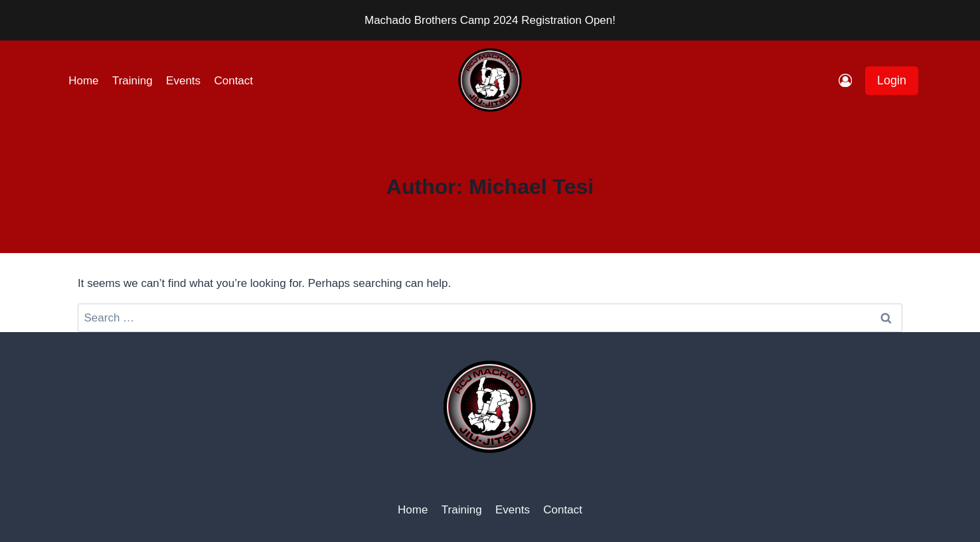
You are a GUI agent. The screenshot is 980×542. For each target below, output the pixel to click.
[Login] (845, 81)
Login (892, 80)
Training (132, 81)
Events (183, 81)
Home (83, 81)
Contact (233, 81)
